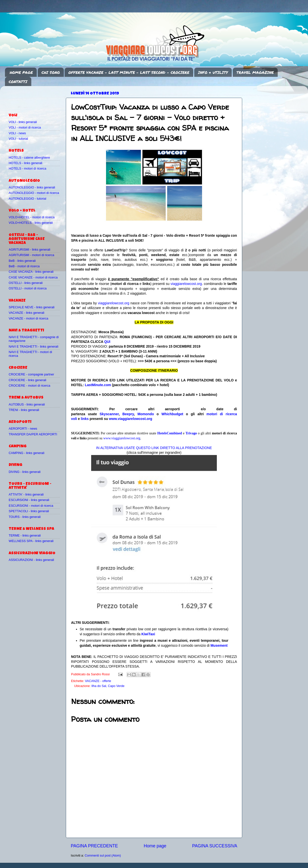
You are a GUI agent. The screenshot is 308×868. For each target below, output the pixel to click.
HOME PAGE (21, 72)
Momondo (146, 414)
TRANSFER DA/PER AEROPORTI (33, 434)
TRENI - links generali (24, 410)
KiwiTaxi (148, 634)
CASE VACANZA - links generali (31, 272)
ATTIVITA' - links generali (26, 495)
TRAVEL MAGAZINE (255, 72)
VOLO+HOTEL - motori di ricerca (32, 217)
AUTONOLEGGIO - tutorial (27, 199)
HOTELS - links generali (25, 163)
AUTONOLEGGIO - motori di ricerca (34, 193)
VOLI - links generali (23, 122)
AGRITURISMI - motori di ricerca (31, 255)
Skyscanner (109, 414)
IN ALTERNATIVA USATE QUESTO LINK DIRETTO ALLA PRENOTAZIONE (154, 448)
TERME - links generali (25, 536)
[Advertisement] (38, 97)
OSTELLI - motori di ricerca (28, 288)
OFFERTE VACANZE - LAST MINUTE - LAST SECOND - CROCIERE (129, 72)
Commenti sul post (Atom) (103, 856)
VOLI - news (17, 133)
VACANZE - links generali (26, 313)
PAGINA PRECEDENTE (94, 846)
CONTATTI (18, 82)
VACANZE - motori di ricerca (28, 319)
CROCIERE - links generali (27, 380)
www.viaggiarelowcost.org (131, 419)
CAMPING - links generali (26, 453)
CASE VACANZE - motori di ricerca (33, 277)
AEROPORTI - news (23, 429)
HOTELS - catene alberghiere (29, 158)
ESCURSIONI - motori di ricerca (31, 506)
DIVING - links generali (25, 472)
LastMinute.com (98, 385)
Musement (219, 645)
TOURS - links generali (25, 517)
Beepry (128, 414)
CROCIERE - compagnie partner (31, 374)
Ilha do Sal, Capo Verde (108, 686)
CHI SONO (51, 72)
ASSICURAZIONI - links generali (31, 560)
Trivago (191, 433)
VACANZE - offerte (98, 681)
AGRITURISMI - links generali (29, 250)
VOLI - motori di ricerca (25, 128)
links (85, 419)
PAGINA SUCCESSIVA (215, 846)
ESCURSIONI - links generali (29, 500)
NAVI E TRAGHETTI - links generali (34, 347)
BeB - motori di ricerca (24, 266)
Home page (155, 846)
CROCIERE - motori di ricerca (29, 386)
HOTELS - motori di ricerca (27, 169)
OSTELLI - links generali (26, 283)
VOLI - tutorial (18, 139)
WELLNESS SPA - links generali (31, 541)
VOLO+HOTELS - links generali (31, 223)
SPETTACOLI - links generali (29, 511)
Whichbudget (172, 414)
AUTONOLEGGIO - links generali (32, 187)
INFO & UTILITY (213, 72)
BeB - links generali (22, 261)
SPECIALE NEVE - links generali (32, 307)
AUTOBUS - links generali (27, 405)
